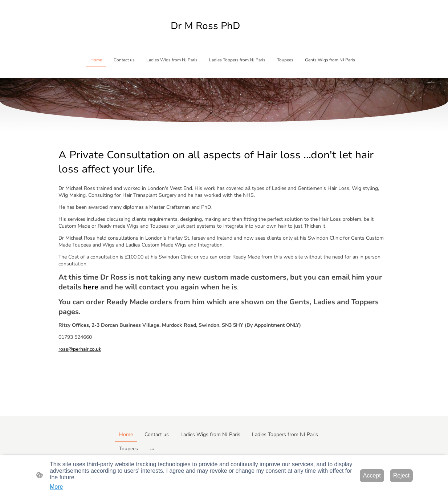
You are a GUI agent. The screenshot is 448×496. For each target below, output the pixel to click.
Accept (372, 475)
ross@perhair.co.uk (80, 349)
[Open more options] (152, 448)
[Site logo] (224, 38)
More (56, 487)
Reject (401, 475)
